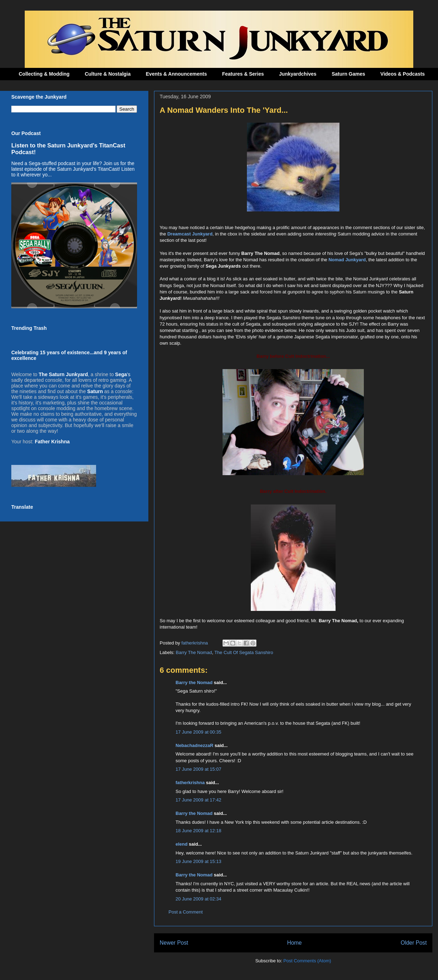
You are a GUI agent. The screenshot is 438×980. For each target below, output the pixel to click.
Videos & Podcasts (403, 74)
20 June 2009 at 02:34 (198, 899)
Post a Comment (186, 912)
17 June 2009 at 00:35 (198, 732)
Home (295, 943)
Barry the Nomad (194, 682)
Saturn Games (348, 74)
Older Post (414, 943)
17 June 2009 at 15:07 (198, 769)
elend (182, 844)
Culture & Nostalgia (108, 74)
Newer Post (174, 943)
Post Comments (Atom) (307, 961)
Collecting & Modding (44, 74)
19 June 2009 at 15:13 (198, 861)
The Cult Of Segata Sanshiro (244, 652)
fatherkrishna (190, 783)
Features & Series (243, 74)
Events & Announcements (176, 74)
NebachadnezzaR (194, 745)
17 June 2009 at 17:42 (198, 800)
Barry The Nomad (194, 652)
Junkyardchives (298, 74)
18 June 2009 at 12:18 (198, 831)
